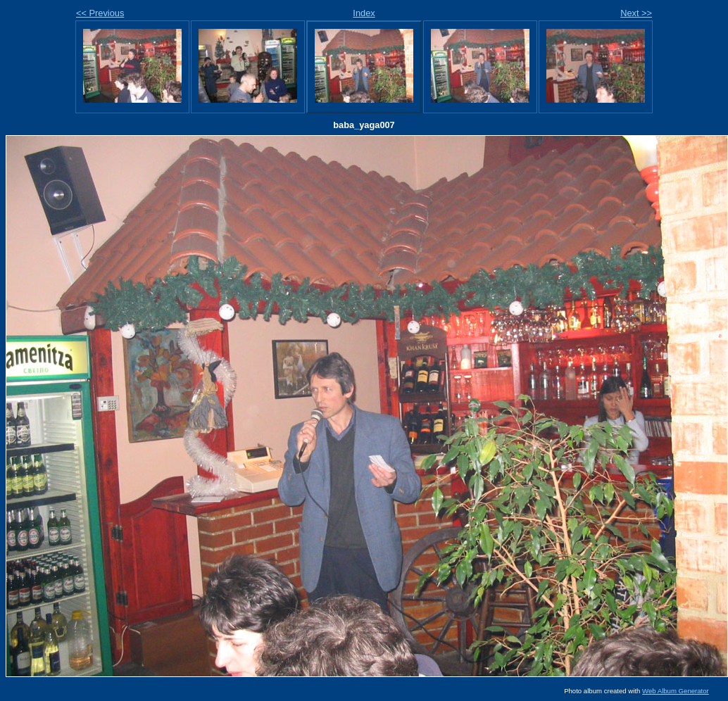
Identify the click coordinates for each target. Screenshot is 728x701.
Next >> (636, 13)
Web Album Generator (676, 691)
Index (364, 13)
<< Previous (100, 13)
